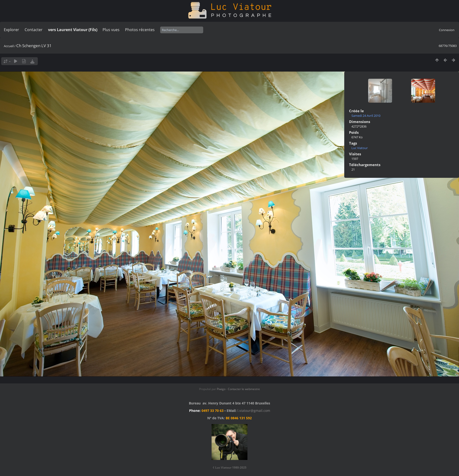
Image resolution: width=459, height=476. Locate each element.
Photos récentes (140, 30)
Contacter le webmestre (244, 389)
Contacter (34, 30)
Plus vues (111, 30)
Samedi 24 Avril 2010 (366, 116)
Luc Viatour (360, 148)
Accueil (9, 46)
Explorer (11, 30)
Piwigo (221, 389)
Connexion (447, 30)
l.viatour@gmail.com (254, 411)
